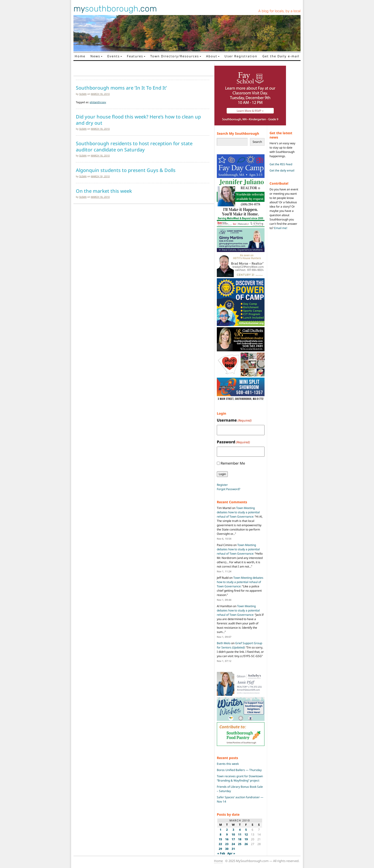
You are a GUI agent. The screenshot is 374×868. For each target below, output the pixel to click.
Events (114, 56)
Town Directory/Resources (175, 56)
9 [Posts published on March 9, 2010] (227, 834)
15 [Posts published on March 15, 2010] (220, 839)
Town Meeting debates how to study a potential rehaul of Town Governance (238, 512)
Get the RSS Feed (281, 164)
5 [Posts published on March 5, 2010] (246, 830)
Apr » (231, 853)
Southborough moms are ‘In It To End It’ (121, 88)
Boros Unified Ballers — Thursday (239, 770)
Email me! (281, 228)
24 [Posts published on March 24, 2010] (233, 844)
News (95, 56)
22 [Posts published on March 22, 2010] (220, 844)
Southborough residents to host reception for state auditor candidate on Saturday (134, 147)
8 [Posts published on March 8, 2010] (221, 834)
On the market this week (104, 191)
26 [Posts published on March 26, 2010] (246, 844)
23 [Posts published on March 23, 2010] (227, 844)
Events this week (228, 764)
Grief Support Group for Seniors (239, 645)
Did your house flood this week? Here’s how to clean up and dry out (138, 120)
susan (83, 94)
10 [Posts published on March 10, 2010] (233, 834)
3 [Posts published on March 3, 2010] (233, 830)
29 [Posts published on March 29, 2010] (220, 849)
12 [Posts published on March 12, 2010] (246, 834)
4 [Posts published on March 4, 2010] (240, 830)
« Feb (221, 853)
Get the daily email (282, 170)
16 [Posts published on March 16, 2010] (227, 839)
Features (135, 56)
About (212, 56)
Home (80, 56)
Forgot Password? (229, 489)
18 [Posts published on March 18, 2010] (240, 839)
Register (222, 485)
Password (233, 442)
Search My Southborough (238, 133)
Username (234, 420)
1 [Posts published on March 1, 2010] (221, 830)
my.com (115, 9)
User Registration (241, 56)
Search (257, 142)
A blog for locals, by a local (279, 11)
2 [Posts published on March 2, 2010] (227, 830)
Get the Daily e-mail (281, 56)
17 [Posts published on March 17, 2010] (233, 839)
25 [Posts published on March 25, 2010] (240, 844)
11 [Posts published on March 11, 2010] (240, 834)
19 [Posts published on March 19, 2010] (246, 839)
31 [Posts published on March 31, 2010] (233, 849)
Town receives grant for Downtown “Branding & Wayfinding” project (240, 778)
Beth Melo (224, 643)
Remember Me (233, 463)
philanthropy (98, 102)
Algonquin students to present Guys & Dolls (126, 170)
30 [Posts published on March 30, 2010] (227, 849)
